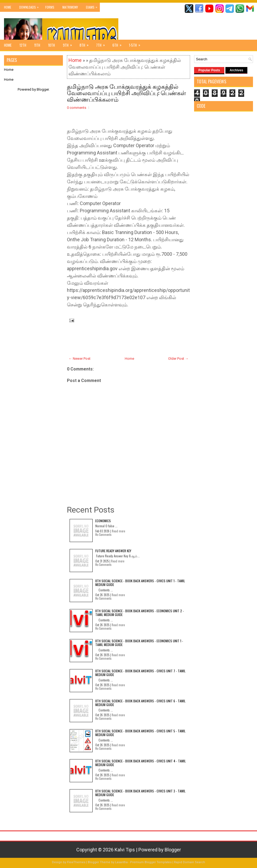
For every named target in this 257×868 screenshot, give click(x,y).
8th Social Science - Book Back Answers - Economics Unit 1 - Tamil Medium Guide (139, 643)
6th (119, 44)
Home (8, 7)
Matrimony (70, 7)
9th (69, 44)
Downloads (30, 6)
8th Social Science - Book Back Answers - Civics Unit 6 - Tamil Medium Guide (140, 703)
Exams (93, 6)
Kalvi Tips (125, 850)
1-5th (136, 44)
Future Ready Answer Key (113, 551)
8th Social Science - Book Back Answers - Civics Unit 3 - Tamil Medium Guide (140, 793)
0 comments (77, 108)
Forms (50, 7)
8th (86, 44)
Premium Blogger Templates (151, 862)
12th (23, 45)
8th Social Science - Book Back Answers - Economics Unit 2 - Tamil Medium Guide (140, 613)
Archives (237, 70)
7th (102, 44)
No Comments (103, 535)
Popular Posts (209, 70)
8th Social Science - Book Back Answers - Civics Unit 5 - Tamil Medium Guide (140, 733)
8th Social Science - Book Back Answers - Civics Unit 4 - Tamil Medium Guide (141, 763)
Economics (103, 521)
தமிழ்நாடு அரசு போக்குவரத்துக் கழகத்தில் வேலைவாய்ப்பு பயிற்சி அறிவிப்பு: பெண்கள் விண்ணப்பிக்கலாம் (126, 92)
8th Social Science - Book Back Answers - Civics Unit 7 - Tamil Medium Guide (140, 673)
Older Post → (178, 359)
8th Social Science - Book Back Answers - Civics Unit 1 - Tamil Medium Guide (140, 583)
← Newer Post (80, 359)
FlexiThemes (76, 862)
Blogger (43, 89)
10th (52, 45)
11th (37, 45)
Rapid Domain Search (190, 862)
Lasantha (121, 862)
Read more (118, 531)
